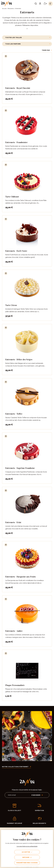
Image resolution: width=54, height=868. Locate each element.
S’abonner (37, 795)
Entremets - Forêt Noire (16, 251)
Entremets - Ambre (14, 631)
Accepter (27, 852)
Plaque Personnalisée (15, 685)
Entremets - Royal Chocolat (18, 88)
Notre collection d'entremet (17, 767)
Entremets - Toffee (14, 414)
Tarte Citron (11, 305)
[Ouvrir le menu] (50, 4)
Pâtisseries (11, 9)
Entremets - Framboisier (16, 142)
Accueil (4, 9)
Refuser (27, 857)
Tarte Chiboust (12, 197)
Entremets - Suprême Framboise (20, 468)
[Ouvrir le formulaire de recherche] (36, 4)
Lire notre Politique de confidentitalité (27, 846)
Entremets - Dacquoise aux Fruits (20, 577)
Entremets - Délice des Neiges (19, 359)
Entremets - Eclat (13, 522)
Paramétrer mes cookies (27, 863)
